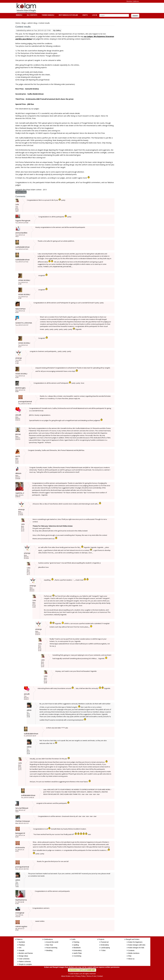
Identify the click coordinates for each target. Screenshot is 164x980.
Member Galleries (133, 1)
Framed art (105, 942)
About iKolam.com (68, 976)
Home (18, 23)
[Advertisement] (80, 8)
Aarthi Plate (78, 953)
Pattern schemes (25, 961)
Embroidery (78, 950)
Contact (100, 976)
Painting (76, 942)
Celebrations (48, 939)
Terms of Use (91, 976)
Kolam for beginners (135, 942)
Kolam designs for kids (136, 948)
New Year (50, 945)
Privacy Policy (80, 976)
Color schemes (24, 959)
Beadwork (77, 948)
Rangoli (19, 15)
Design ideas (23, 956)
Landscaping (105, 948)
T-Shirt (103, 950)
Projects (101, 939)
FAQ (130, 956)
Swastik (22, 950)
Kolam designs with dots (137, 945)
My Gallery (57, 30)
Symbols (22, 942)
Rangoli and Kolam (133, 939)
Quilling (76, 945)
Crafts (85, 15)
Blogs (24, 23)
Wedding (49, 950)
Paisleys (22, 945)
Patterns (19, 939)
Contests (131, 950)
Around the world (52, 942)
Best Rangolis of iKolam (68, 15)
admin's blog (32, 23)
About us (131, 959)
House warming (52, 948)
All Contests (32, 15)
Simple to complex (25, 964)
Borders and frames (26, 953)
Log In (95, 15)
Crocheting (77, 956)
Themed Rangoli (48, 15)
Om (20, 948)
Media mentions (134, 953)
